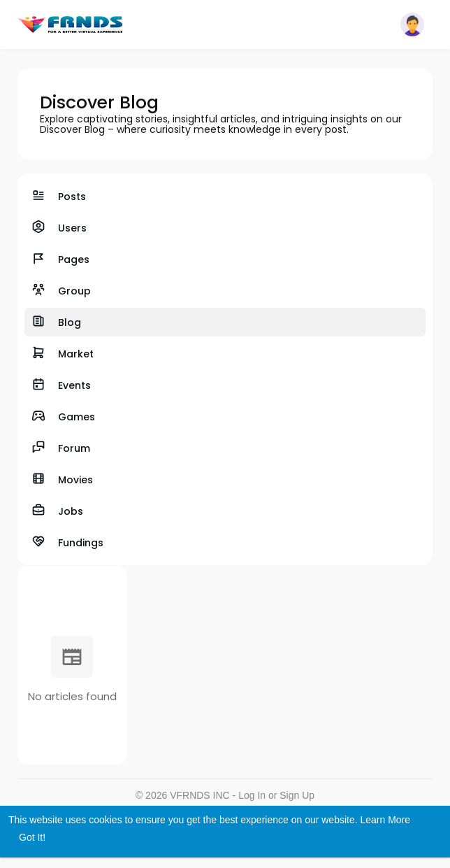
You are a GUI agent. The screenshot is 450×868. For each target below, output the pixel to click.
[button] (412, 24)
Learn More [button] (386, 820)
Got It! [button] (32, 837)
